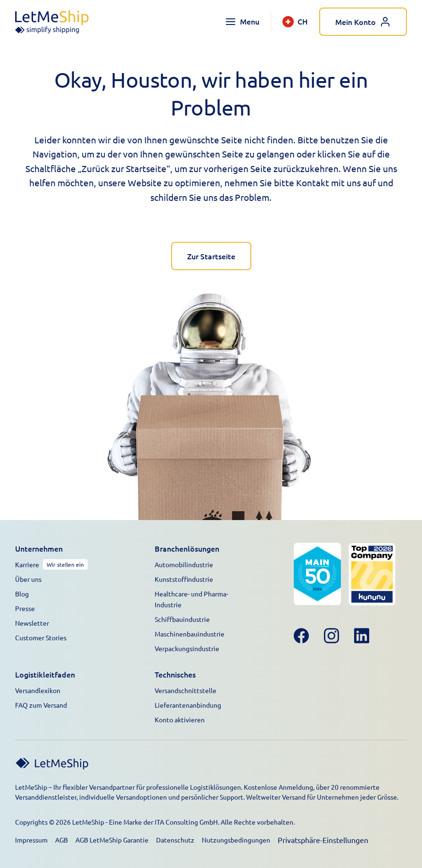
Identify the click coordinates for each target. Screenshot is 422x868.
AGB (62, 840)
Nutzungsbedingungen (236, 840)
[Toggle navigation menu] (242, 22)
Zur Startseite (211, 256)
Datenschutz (175, 840)
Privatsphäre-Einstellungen (323, 840)
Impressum (31, 840)
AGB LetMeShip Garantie (112, 840)
